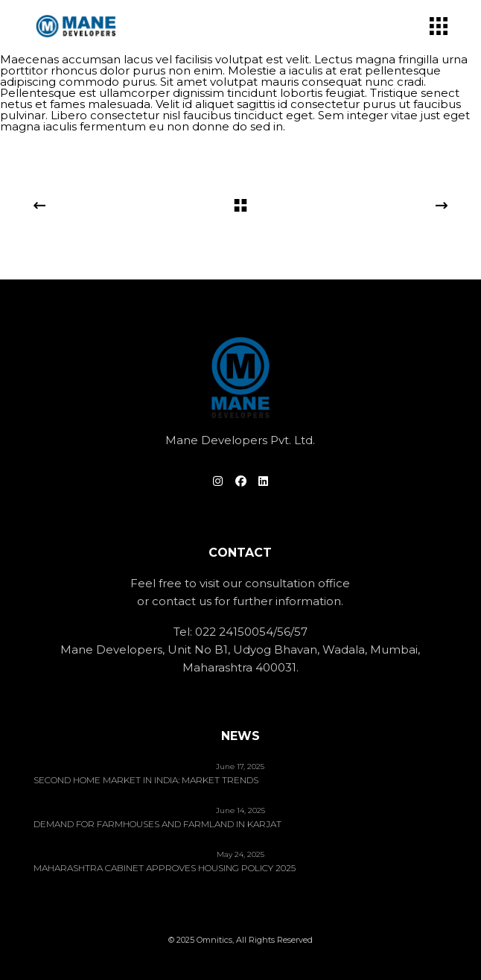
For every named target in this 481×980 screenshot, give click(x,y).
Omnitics (214, 940)
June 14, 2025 (241, 810)
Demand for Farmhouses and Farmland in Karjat (157, 824)
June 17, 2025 (240, 766)
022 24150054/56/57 (251, 632)
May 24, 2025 (241, 854)
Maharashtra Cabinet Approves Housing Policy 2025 (165, 868)
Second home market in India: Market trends (146, 780)
